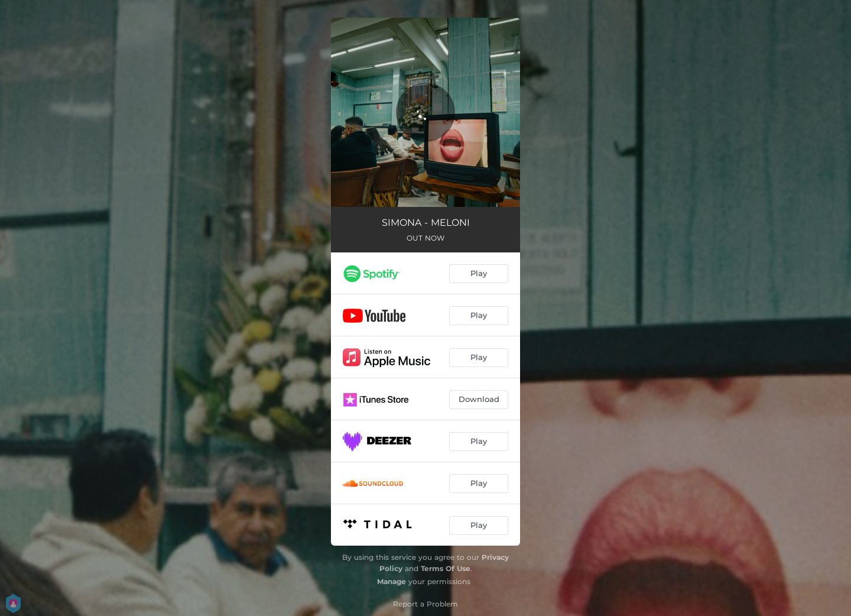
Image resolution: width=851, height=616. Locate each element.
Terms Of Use (446, 568)
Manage (392, 581)
